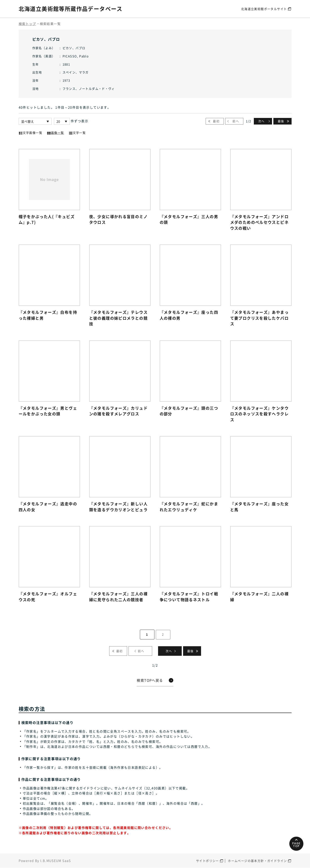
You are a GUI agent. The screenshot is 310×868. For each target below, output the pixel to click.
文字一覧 (77, 132)
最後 (281, 121)
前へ (236, 121)
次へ (261, 121)
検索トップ (27, 24)
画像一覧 (55, 132)
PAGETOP (296, 844)
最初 (216, 121)
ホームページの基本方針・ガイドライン (257, 861)
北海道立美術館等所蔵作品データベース (71, 9)
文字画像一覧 (30, 132)
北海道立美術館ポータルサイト (264, 9)
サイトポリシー (208, 861)
